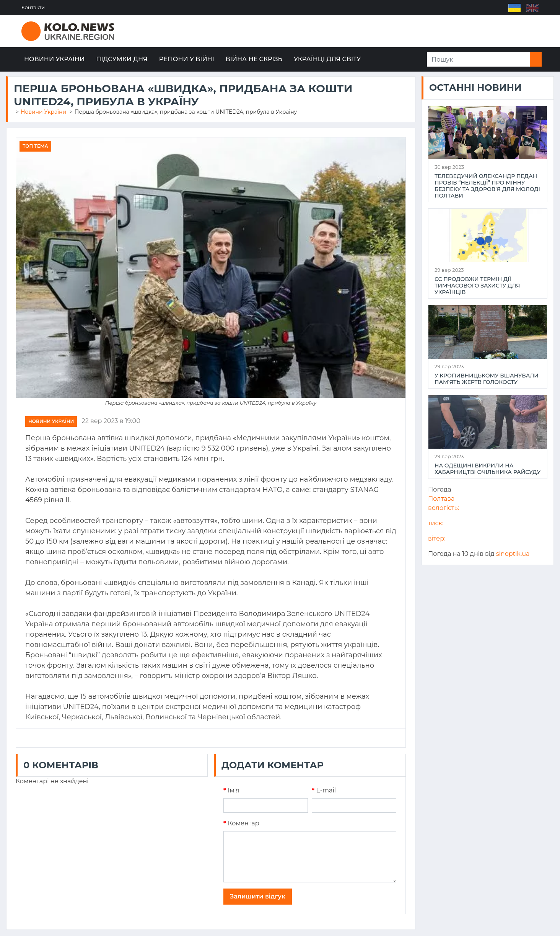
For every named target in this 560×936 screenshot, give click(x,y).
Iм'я (231, 790)
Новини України (54, 59)
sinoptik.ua (513, 554)
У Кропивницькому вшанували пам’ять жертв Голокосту (487, 379)
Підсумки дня (122, 59)
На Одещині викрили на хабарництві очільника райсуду (488, 469)
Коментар (241, 823)
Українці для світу (327, 59)
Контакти (33, 7)
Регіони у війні (187, 59)
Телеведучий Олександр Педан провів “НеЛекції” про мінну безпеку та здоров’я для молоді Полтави (487, 186)
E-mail (324, 790)
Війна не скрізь (254, 59)
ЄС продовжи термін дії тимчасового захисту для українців (477, 286)
